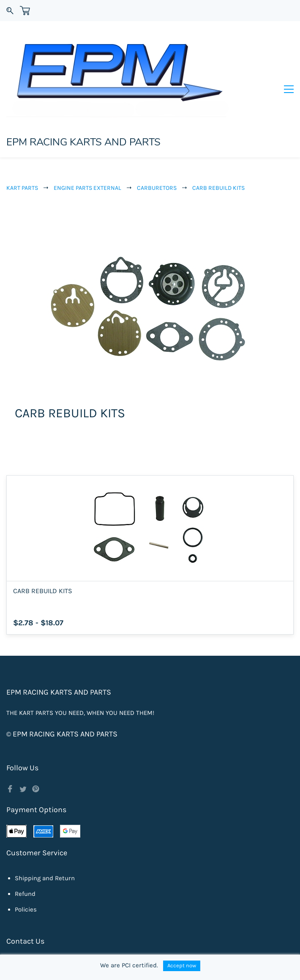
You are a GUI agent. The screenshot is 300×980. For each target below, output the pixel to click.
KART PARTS (22, 139)
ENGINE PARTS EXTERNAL (87, 139)
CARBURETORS (157, 139)
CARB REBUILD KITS (218, 139)
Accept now (182, 965)
